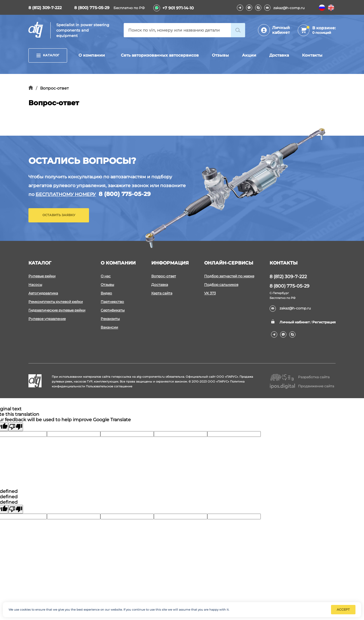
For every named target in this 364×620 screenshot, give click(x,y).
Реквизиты (110, 319)
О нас (106, 276)
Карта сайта (162, 293)
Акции (249, 55)
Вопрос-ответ (164, 276)
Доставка (279, 55)
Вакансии (109, 327)
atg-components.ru (151, 377)
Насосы (35, 285)
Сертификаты (113, 310)
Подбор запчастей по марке (229, 276)
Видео (106, 293)
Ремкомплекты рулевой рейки (56, 302)
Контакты (312, 55)
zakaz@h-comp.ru (284, 8)
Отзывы (220, 55)
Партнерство (112, 302)
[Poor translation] (16, 427)
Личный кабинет (281, 30)
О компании (92, 55)
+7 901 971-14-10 (178, 8)
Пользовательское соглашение (109, 386)
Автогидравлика (43, 293)
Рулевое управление (47, 319)
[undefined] (16, 509)
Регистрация (324, 322)
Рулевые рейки (42, 276)
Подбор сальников (221, 285)
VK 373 (210, 293)
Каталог (48, 55)
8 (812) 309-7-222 (45, 8)
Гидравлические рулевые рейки (57, 310)
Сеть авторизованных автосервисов (160, 55)
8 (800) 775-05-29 (92, 8)
